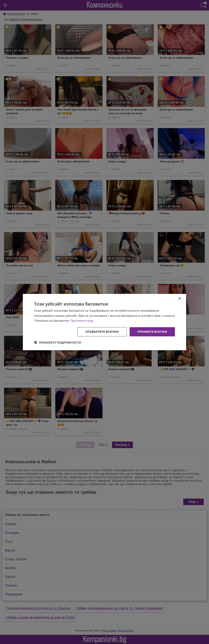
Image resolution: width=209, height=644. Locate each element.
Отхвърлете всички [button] (102, 332)
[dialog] (104, 322)
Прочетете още (82, 320)
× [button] (180, 299)
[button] (58, 342)
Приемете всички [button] (152, 332)
